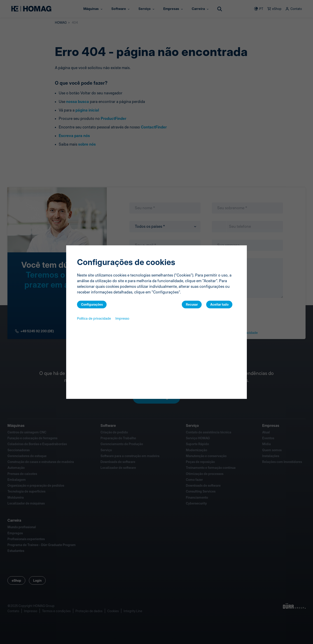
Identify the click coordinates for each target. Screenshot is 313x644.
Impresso (122, 319)
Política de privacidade (94, 319)
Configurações (92, 304)
